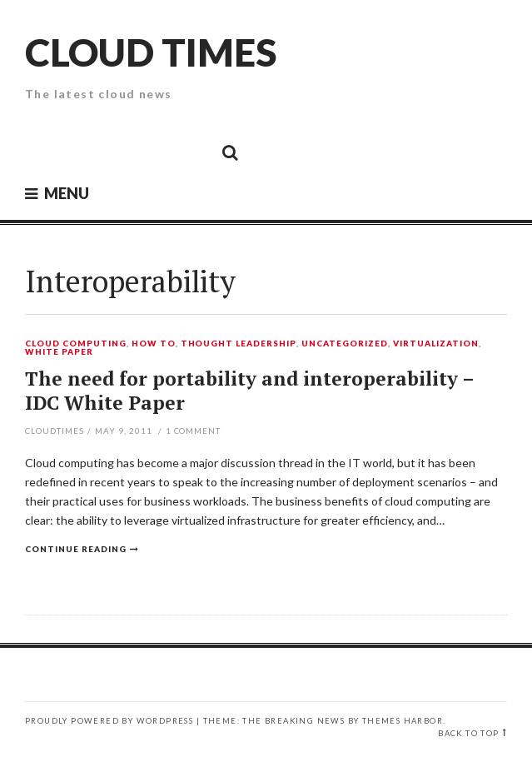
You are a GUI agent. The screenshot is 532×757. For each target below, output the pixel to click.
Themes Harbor (403, 721)
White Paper (59, 352)
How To (154, 344)
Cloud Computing (76, 344)
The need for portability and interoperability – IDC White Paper (249, 391)
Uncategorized (345, 344)
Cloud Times (151, 52)
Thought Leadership (239, 344)
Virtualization (436, 344)
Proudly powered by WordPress (109, 721)
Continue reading (76, 549)
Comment (194, 431)
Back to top (468, 733)
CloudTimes (55, 431)
